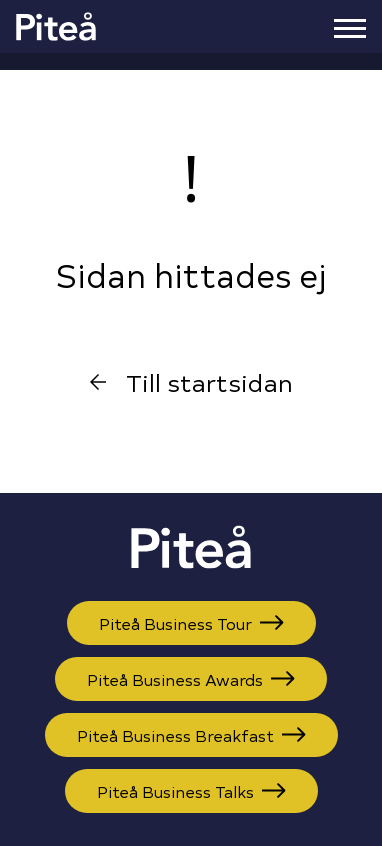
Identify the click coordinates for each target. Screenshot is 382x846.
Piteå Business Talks (191, 791)
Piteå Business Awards (191, 679)
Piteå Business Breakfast (191, 735)
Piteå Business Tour (191, 623)
